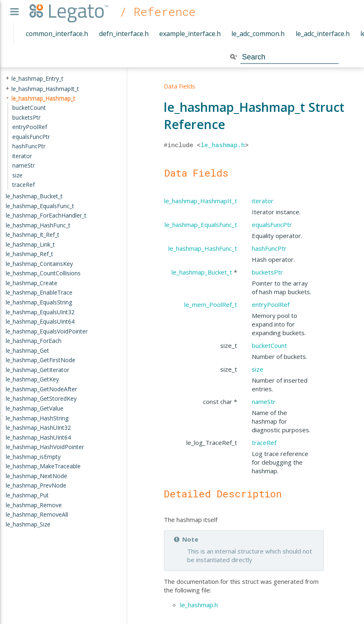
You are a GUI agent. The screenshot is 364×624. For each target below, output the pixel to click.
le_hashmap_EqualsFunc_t (201, 225)
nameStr (264, 402)
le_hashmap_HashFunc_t (203, 248)
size (258, 369)
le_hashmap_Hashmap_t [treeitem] (43, 98)
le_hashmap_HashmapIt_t (201, 201)
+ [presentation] (7, 78)
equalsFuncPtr (272, 225)
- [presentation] (7, 98)
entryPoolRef (271, 304)
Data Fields (180, 86)
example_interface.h (190, 34)
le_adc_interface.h (323, 34)
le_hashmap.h (223, 145)
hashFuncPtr (269, 248)
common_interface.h (57, 34)
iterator (263, 201)
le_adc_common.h (258, 34)
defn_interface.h (124, 34)
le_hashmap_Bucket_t (202, 272)
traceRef (264, 442)
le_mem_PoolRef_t (211, 304)
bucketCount (269, 345)
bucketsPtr (267, 272)
